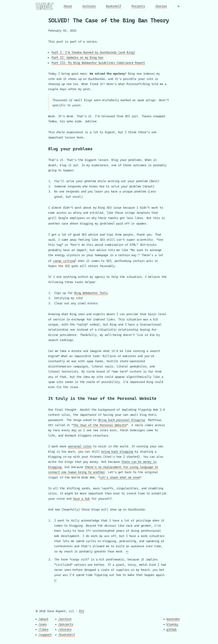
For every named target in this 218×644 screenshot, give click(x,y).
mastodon (173, 619)
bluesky (172, 624)
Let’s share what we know (120, 477)
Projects (138, 6)
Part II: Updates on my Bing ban (78, 57)
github (172, 629)
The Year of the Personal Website (100, 425)
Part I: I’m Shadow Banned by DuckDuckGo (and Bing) (93, 52)
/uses (43, 624)
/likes (43, 629)
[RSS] (179, 6)
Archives (89, 6)
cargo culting (64, 261)
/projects (66, 624)
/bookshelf (67, 635)
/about (43, 619)
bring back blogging (117, 452)
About (68, 6)
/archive (65, 619)
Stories (161, 6)
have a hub (82, 499)
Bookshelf (114, 6)
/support (45, 635)
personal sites (80, 446)
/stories (65, 629)
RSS (82, 611)
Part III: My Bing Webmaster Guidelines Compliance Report (98, 63)
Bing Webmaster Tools (91, 293)
